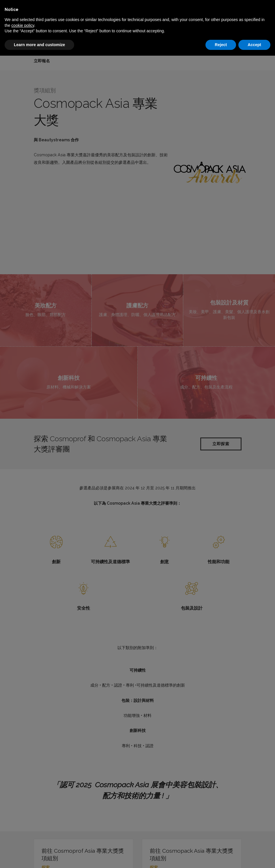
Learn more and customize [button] (39, 45)
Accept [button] (254, 45)
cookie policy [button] (23, 25)
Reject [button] (221, 45)
